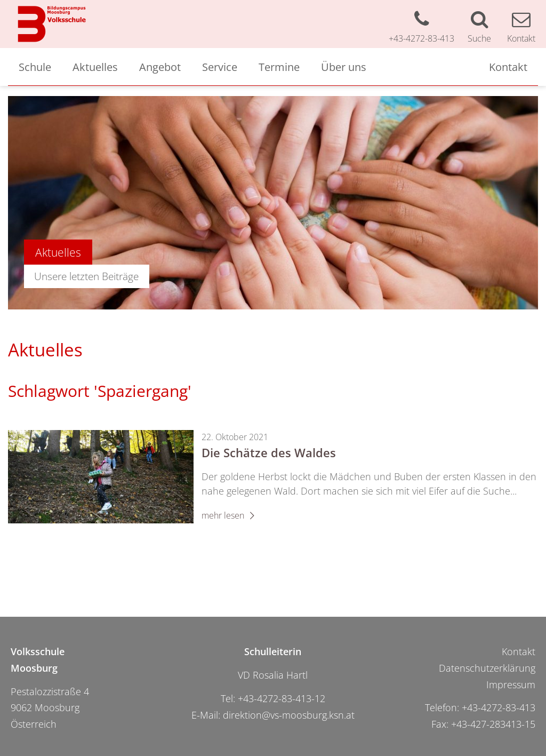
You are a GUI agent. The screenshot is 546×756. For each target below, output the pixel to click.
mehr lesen (230, 515)
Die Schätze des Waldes (269, 452)
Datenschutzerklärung (487, 668)
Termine (279, 67)
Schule (35, 67)
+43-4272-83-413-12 (282, 698)
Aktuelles (95, 67)
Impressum (511, 685)
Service (220, 67)
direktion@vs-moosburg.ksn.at (289, 715)
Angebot (160, 67)
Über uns (344, 67)
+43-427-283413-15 (493, 724)
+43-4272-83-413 (499, 707)
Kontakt (508, 67)
